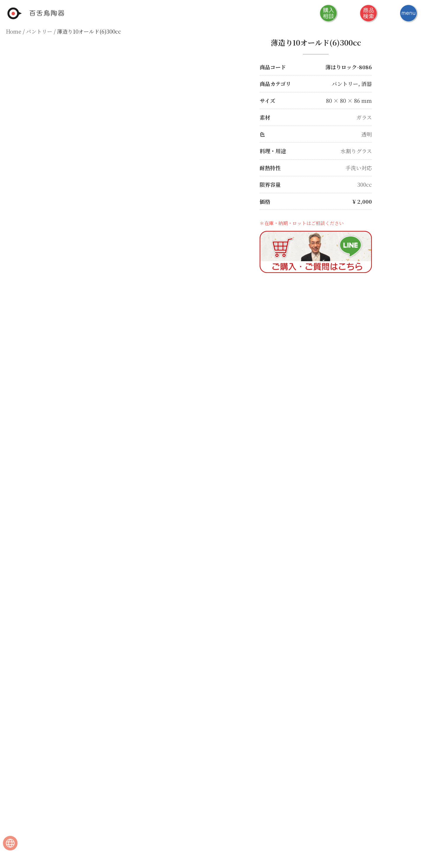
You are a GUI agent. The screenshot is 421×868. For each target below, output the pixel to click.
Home (14, 31)
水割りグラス (356, 150)
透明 (367, 134)
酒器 (367, 84)
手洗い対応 (359, 167)
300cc (365, 184)
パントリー (39, 31)
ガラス (364, 117)
